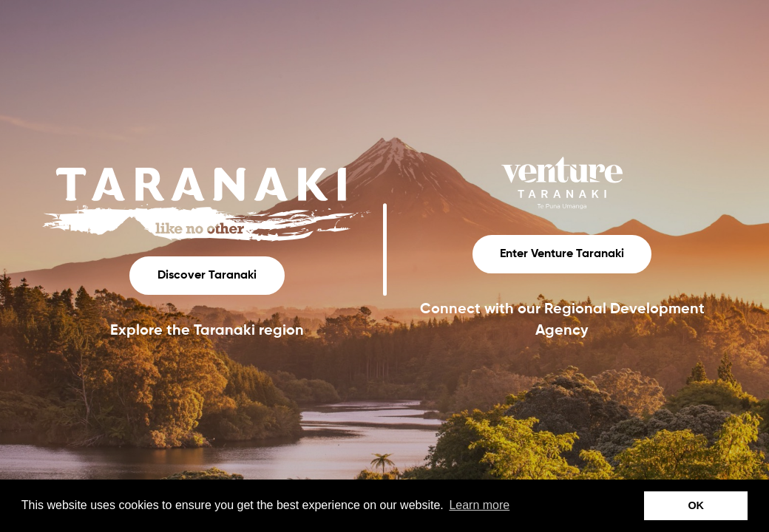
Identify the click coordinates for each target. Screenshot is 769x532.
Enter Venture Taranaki (562, 254)
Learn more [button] (479, 505)
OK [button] (696, 505)
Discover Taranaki (207, 276)
